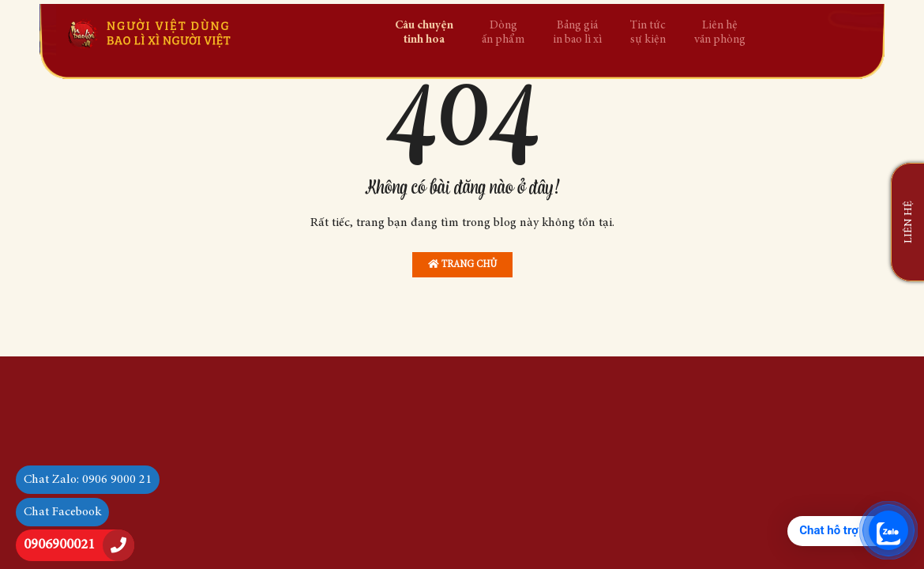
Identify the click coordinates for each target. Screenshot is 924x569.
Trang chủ (462, 264)
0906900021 (59, 545)
